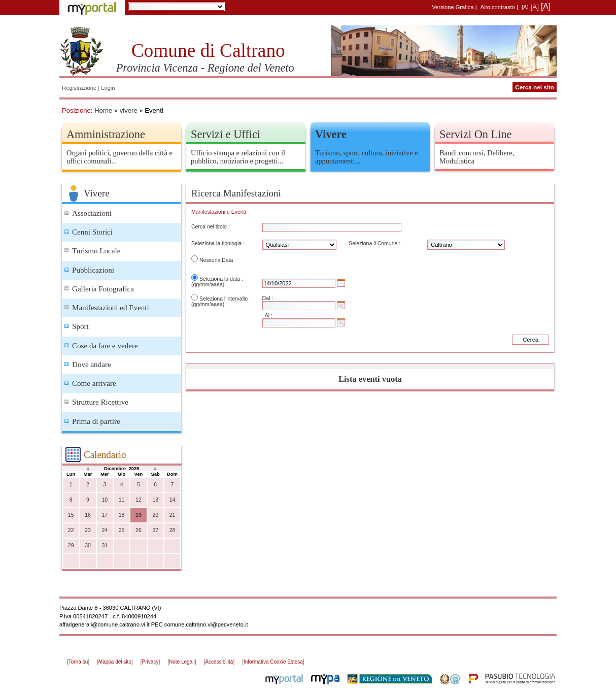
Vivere (331, 134)
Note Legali (182, 662)
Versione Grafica (453, 7)
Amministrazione (106, 134)
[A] (525, 7)
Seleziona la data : (221, 279)
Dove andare (92, 365)
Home (103, 110)
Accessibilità (219, 662)
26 (139, 530)
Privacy (150, 662)
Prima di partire (96, 421)
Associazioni (92, 213)
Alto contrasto (498, 7)
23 (88, 530)
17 (105, 515)
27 (155, 530)
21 (173, 515)
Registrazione (79, 88)
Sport (80, 326)
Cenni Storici (92, 232)
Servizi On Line (475, 134)
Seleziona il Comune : (374, 243)
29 (71, 546)
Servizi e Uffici (226, 134)
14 (173, 500)
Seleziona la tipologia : (218, 243)
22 (71, 530)
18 (122, 515)
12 (139, 500)
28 (173, 530)
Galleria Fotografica (103, 289)
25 (122, 530)
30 (88, 546)
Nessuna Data (216, 260)
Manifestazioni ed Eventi (111, 308)
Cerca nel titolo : (211, 227)
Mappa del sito (115, 662)
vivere (129, 110)
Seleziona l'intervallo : (225, 299)
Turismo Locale (96, 251)
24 (105, 530)
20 (155, 515)
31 (105, 546)
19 (139, 515)
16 (88, 515)
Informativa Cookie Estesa (273, 662)
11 (122, 500)
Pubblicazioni (93, 270)
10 (105, 500)
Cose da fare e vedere (105, 346)
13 (155, 500)
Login (108, 88)
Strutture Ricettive (100, 402)
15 (71, 515)
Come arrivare (94, 383)
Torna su (78, 662)
